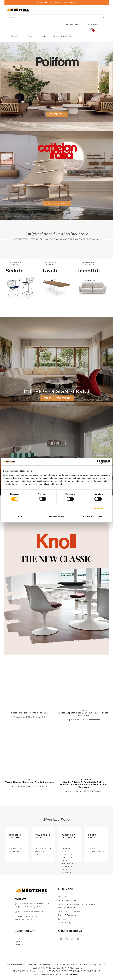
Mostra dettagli (98, 508)
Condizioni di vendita (68, 901)
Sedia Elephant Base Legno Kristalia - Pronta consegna (84, 714)
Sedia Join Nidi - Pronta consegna (29, 713)
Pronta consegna (84, 779)
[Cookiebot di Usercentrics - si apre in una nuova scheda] (99, 462)
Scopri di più (15, 280)
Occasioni (43, 36)
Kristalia (84, 710)
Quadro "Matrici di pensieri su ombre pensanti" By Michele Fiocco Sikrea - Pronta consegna (84, 785)
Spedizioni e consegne (69, 911)
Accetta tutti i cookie (93, 516)
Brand (30, 36)
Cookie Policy (65, 923)
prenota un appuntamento (57, 398)
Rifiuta (20, 516)
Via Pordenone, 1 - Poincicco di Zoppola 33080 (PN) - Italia (32, 905)
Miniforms (29, 779)
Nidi (29, 710)
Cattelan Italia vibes (57, 203)
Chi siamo (63, 897)
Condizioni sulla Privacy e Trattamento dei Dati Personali (77, 906)
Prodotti (17, 36)
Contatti (62, 919)
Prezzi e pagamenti (68, 915)
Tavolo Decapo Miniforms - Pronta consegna (29, 782)
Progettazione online (63, 36)
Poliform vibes (57, 114)
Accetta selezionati (56, 516)
